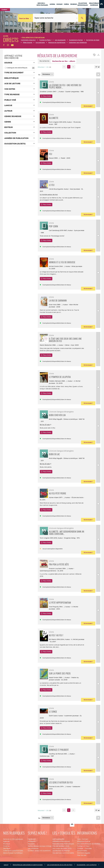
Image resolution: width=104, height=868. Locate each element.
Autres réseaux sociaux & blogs (40, 846)
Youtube (31, 844)
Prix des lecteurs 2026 (61, 846)
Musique (6, 844)
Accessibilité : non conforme (87, 865)
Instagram (32, 841)
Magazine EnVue (84, 841)
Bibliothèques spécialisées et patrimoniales (28, 865)
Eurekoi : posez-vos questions (39, 851)
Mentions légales (84, 853)
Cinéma (6, 846)
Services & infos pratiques (13, 839)
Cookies (80, 848)
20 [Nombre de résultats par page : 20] (97, 67)
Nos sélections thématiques (63, 844)
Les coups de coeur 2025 (62, 848)
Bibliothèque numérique (13, 853)
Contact (85, 839)
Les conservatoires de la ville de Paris (60, 865)
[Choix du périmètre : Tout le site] (25, 18)
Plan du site (82, 855)
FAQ (79, 839)
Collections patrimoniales (13, 851)
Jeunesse (7, 848)
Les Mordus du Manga (61, 851)
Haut (72, 824)
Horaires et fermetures (61, 841)
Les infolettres (33, 848)
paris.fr (6, 865)
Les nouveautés (58, 839)
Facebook (32, 839)
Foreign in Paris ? (84, 846)
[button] (102, 4)
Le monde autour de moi (49, 194)
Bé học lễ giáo (45, 425)
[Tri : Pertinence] (48, 74)
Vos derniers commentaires (63, 853)
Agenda (6, 841)
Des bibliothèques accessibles (89, 844)
